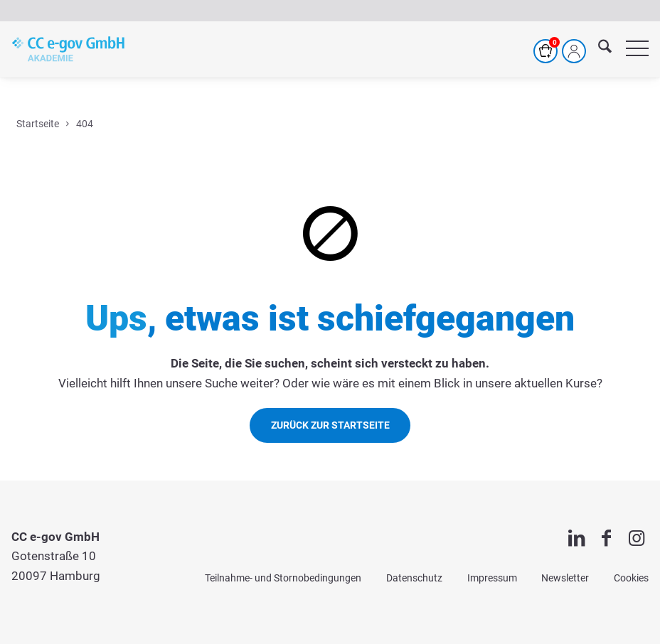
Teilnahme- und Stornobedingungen (283, 578)
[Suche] (598, 49)
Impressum (492, 578)
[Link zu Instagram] (637, 538)
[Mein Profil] (574, 51)
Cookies (631, 578)
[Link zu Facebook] (606, 538)
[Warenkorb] (545, 51)
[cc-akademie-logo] (68, 49)
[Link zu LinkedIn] (576, 538)
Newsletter (565, 578)
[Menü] (630, 49)
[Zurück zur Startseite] (330, 425)
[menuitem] (598, 49)
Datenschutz (414, 578)
